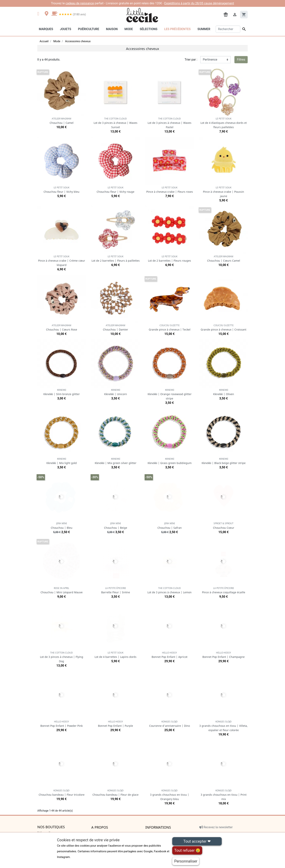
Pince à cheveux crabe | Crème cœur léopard (62, 261)
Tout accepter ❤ (197, 841)
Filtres (241, 60)
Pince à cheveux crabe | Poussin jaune (224, 192)
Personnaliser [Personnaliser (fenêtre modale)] (186, 861)
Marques (46, 29)
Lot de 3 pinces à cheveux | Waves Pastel (170, 123)
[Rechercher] (228, 29)
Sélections (148, 29)
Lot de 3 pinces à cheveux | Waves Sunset (115, 123)
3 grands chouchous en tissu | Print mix (224, 795)
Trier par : (191, 60)
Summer (204, 29)
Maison (112, 29)
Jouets (65, 29)
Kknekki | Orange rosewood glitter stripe (170, 394)
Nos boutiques (51, 827)
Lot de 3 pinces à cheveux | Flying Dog (62, 657)
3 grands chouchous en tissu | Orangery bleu (170, 795)
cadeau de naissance (80, 3)
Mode (129, 29)
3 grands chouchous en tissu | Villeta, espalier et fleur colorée (224, 726)
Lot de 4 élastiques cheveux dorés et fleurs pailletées (224, 123)
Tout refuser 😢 (187, 850)
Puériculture (88, 29)
